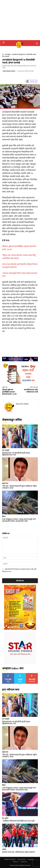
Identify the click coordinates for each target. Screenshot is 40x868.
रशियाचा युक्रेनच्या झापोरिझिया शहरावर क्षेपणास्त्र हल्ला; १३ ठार (9, 392)
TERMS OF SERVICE (10, 859)
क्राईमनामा (5, 483)
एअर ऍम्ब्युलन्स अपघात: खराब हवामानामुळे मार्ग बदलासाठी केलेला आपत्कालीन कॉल (19, 520)
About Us (16, 862)
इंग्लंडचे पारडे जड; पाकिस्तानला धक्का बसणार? (19, 852)
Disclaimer (31, 859)
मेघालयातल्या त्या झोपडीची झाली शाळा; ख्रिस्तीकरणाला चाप (16, 454)
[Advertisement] (20, 20)
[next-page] (7, 526)
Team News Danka (9, 71)
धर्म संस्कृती (8, 54)
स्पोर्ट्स (4, 849)
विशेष (4, 516)
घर (3, 54)
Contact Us (24, 862)
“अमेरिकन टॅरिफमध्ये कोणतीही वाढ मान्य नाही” (19, 821)
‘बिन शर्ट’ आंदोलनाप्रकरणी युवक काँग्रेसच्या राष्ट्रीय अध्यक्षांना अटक (19, 487)
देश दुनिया (5, 818)
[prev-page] (3, 526)
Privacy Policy (22, 859)
